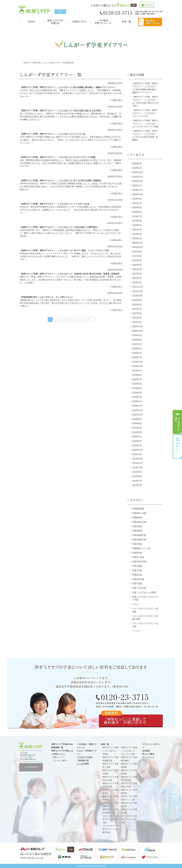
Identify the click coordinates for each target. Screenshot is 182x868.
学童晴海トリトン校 (141, 548)
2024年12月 (138, 190)
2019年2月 (137, 397)
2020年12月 (138, 326)
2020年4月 (137, 344)
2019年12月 (138, 362)
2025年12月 (138, 172)
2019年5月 (137, 384)
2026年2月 (137, 163)
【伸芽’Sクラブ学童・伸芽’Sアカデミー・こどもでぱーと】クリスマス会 (145, 113)
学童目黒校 (137, 526)
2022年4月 (137, 269)
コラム (135, 604)
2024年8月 (137, 199)
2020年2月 (137, 353)
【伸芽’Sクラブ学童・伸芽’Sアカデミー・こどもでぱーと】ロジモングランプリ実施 (145, 124)
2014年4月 (137, 485)
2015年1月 (137, 454)
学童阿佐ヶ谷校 (139, 513)
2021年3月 (137, 322)
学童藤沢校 (137, 518)
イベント (136, 631)
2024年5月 (137, 212)
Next (92, 320)
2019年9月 (137, 371)
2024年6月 (137, 208)
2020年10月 (138, 331)
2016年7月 (137, 437)
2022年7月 (137, 260)
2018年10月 (138, 415)
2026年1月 (137, 168)
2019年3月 (137, 393)
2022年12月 (138, 243)
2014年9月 (137, 472)
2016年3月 (137, 445)
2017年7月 (137, 428)
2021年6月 (137, 313)
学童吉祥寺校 (138, 579)
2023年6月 (137, 221)
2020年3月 (137, 349)
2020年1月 (137, 357)
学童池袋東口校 (139, 540)
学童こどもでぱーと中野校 (144, 592)
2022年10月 (138, 247)
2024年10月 (138, 194)
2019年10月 (138, 366)
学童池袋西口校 (139, 535)
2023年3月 (137, 234)
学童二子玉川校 (139, 588)
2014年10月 (138, 467)
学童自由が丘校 (139, 522)
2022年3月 (137, 274)
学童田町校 (137, 531)
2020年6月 (137, 340)
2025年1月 (137, 185)
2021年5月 (137, 318)
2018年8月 (137, 423)
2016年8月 (137, 432)
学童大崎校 (137, 566)
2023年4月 (137, 230)
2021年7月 (137, 309)
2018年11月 (138, 410)
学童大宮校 (137, 570)
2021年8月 (137, 304)
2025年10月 (138, 181)
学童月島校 (137, 544)
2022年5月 (137, 265)
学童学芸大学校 (139, 562)
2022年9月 (137, 252)
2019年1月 (137, 401)
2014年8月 (137, 476)
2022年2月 (137, 278)
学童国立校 (137, 575)
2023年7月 (137, 216)
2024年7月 (137, 203)
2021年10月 (138, 296)
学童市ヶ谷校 (138, 557)
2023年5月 (137, 225)
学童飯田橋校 (138, 509)
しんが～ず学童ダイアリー (52, 63)
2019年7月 (137, 379)
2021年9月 (137, 300)
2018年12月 (138, 406)
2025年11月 (138, 177)
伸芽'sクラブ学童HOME (32, 63)
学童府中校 (137, 553)
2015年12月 (138, 450)
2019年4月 (137, 388)
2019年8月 (137, 375)
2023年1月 (137, 238)
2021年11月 (138, 291)
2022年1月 (137, 282)
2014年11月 (138, 463)
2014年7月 (137, 481)
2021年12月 (138, 287)
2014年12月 (138, 459)
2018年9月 (137, 419)
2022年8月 (137, 256)
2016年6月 (137, 441)
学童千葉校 (137, 584)
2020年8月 (137, 335)
